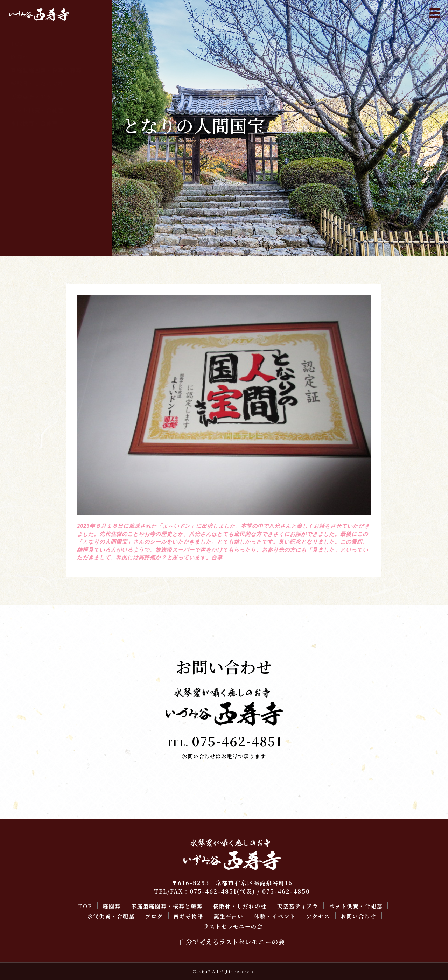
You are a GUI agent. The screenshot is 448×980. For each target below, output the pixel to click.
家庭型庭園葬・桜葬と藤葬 (46, 70)
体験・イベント (31, 177)
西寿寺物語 (25, 150)
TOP (17, 44)
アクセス (22, 190)
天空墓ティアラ (31, 97)
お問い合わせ (28, 203)
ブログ (19, 137)
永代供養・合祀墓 (34, 123)
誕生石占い (25, 163)
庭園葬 (19, 57)
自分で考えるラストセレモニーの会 (232, 941)
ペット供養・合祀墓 (37, 110)
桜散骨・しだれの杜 (37, 83)
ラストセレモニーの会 (40, 216)
